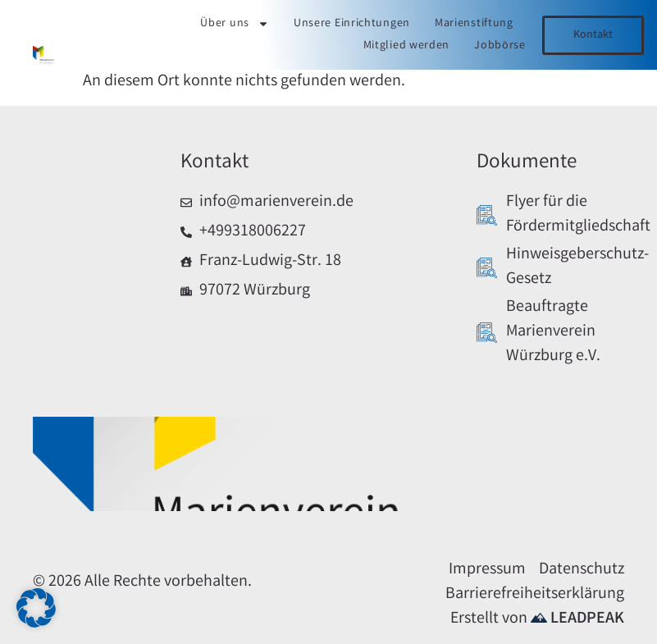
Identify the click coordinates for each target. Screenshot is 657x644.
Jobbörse (500, 46)
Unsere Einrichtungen (352, 24)
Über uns (235, 24)
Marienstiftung (474, 24)
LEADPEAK (577, 619)
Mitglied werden (407, 46)
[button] (36, 608)
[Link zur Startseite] (44, 57)
